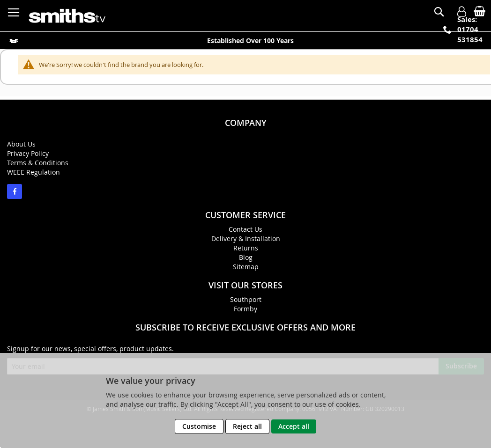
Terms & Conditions (38, 163)
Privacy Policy (28, 153)
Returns (246, 248)
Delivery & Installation (246, 239)
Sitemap (246, 267)
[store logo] (68, 16)
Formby (245, 309)
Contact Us (245, 229)
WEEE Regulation (33, 172)
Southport (246, 299)
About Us (21, 144)
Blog (246, 257)
